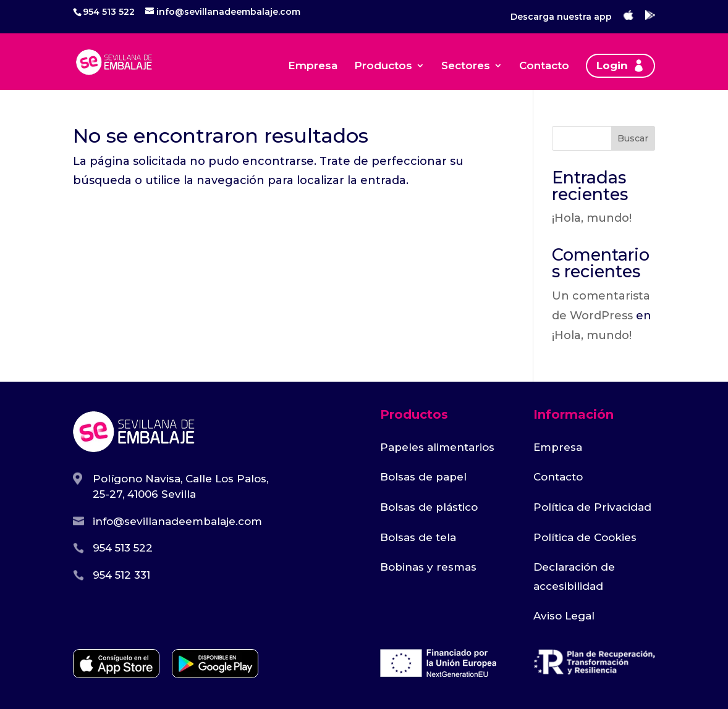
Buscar (633, 138)
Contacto (544, 66)
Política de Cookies (585, 537)
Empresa (313, 66)
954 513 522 (109, 12)
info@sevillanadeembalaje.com (177, 521)
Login (612, 65)
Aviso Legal (564, 616)
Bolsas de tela (418, 537)
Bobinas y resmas (428, 567)
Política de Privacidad (592, 507)
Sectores (466, 66)
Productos (383, 66)
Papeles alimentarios (437, 447)
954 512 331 (121, 575)
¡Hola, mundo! (592, 218)
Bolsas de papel (423, 477)
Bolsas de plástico (429, 507)
